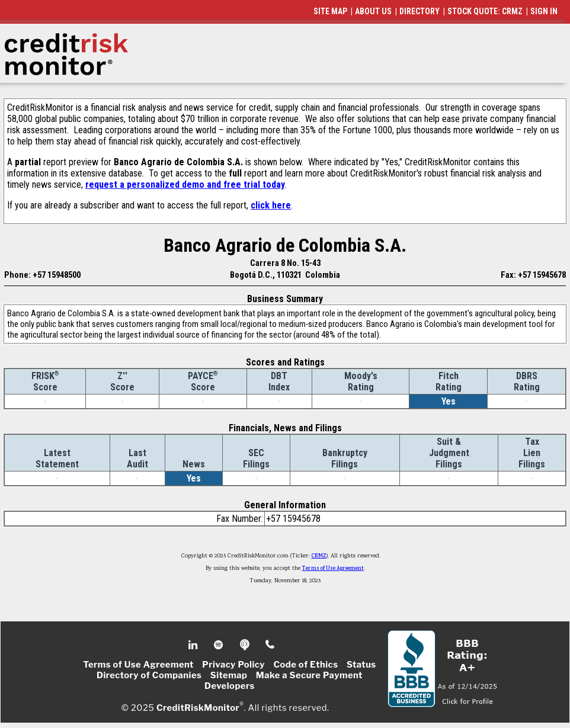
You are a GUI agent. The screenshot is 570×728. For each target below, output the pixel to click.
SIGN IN (544, 11)
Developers (230, 686)
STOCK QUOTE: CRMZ (485, 11)
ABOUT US (373, 11)
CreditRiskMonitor (198, 708)
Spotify (220, 645)
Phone (270, 645)
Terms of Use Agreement (333, 569)
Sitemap (229, 675)
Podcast (246, 645)
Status (361, 665)
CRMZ (319, 556)
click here (271, 205)
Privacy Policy (233, 665)
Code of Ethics (305, 665)
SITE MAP (330, 11)
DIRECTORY (420, 11)
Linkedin (194, 645)
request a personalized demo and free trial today (185, 185)
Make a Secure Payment (309, 675)
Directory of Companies (149, 675)
